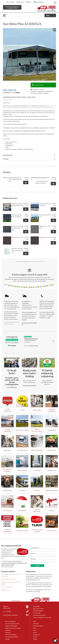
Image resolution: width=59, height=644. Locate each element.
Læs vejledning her (12, 387)
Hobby (35, 632)
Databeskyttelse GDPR (39, 615)
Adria (34, 621)
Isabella (35, 639)
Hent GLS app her (13, 319)
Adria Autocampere (38, 626)
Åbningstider (36, 606)
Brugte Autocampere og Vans (13, 628)
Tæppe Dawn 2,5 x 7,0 (17, 237)
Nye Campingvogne (11, 621)
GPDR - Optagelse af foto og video (42, 617)
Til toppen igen (16, 601)
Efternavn (33, 559)
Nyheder (8, 639)
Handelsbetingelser (38, 611)
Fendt (34, 630)
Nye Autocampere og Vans (12, 624)
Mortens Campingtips (11, 635)
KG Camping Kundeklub (12, 637)
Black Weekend (5, 590)
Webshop (8, 630)
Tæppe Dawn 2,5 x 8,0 (45, 237)
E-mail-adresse (35, 548)
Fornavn (33, 553)
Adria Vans (36, 624)
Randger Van (36, 635)
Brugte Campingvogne (11, 626)
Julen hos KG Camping (7, 587)
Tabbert (35, 637)
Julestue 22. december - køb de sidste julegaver (11, 583)
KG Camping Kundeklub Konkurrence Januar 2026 (11, 575)
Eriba (34, 628)
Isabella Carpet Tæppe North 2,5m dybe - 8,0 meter (17, 228)
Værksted (8, 632)
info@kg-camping (39, 128)
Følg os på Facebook (38, 609)
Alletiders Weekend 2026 (8, 579)
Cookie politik (37, 613)
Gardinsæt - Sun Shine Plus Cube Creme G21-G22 (17, 250)
